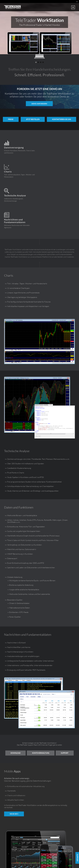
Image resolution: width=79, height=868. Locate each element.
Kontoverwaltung (51, 705)
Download (25, 705)
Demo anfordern (39, 104)
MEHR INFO (14, 772)
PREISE (10, 119)
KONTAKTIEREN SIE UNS (63, 119)
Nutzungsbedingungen (43, 862)
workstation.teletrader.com (69, 860)
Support (39, 711)
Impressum (32, 862)
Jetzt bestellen (33, 119)
